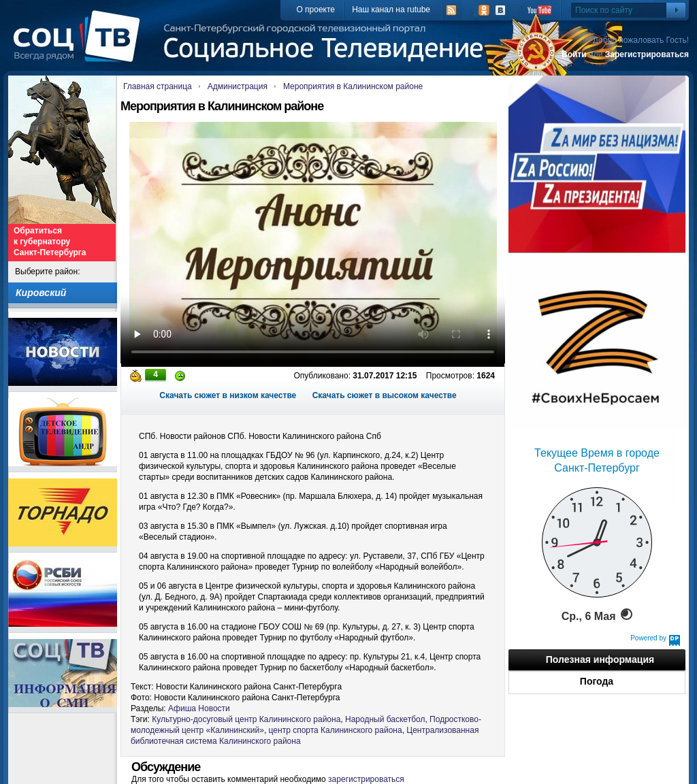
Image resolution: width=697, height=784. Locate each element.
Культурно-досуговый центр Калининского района (246, 719)
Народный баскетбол (385, 719)
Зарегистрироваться (647, 54)
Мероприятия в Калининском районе (353, 86)
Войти (574, 54)
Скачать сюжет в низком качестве (228, 395)
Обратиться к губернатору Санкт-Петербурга (50, 242)
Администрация (238, 86)
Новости (214, 708)
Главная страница (158, 86)
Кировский (41, 293)
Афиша (182, 708)
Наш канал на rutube (391, 10)
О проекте (315, 10)
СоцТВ (80, 46)
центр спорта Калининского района (336, 730)
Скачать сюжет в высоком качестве (385, 395)
